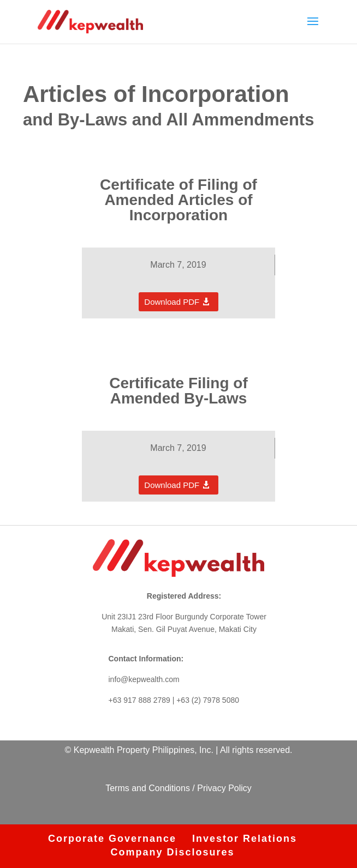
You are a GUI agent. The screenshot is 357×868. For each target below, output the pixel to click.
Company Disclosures (172, 852)
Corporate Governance (112, 839)
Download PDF (172, 302)
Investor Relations (245, 839)
